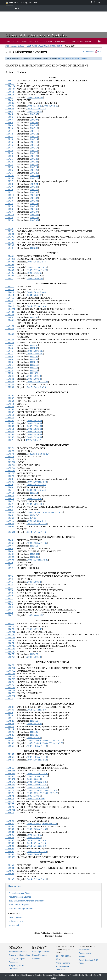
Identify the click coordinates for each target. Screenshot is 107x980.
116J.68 (9, 549)
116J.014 (10, 95)
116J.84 (9, 607)
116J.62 (9, 504)
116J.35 (9, 206)
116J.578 (10, 476)
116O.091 (35, 554)
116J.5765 (10, 473)
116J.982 (10, 826)
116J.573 (10, 454)
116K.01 (34, 248)
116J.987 (10, 840)
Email (58, 959)
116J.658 (10, 526)
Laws (18, 41)
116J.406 (10, 273)
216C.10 (34, 128)
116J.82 (9, 601)
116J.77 (9, 587)
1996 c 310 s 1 (34, 796)
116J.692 (10, 557)
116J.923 (10, 726)
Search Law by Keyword (81, 41)
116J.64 (9, 510)
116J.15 (9, 142)
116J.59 (9, 485)
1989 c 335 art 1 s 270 (52, 740)
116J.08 (9, 122)
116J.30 (9, 190)
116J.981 (10, 824)
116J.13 (9, 136)
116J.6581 (10, 532)
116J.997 (10, 879)
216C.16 (34, 145)
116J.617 (10, 501)
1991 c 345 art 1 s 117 (38, 776)
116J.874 (10, 643)
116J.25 (9, 170)
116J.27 (9, 181)
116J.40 (9, 248)
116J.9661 (10, 771)
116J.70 (9, 563)
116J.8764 (10, 676)
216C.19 (34, 153)
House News (84, 950)
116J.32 (9, 198)
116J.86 (9, 612)
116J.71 (9, 565)
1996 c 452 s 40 (35, 629)
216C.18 (34, 150)
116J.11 (9, 131)
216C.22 (34, 162)
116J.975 (10, 799)
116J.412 (10, 290)
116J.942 (10, 743)
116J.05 (9, 114)
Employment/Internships (19, 955)
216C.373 (35, 215)
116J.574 (10, 457)
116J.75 (9, 582)
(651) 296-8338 (62, 956)
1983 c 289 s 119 (35, 97)
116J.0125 (10, 89)
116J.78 (9, 590)
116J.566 (10, 434)
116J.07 (9, 120)
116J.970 (10, 790)
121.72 (33, 518)
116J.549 (10, 387)
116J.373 (10, 215)
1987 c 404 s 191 (35, 615)
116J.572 (10, 451)
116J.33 (9, 201)
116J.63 (9, 507)
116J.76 (9, 585)
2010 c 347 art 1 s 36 (37, 524)
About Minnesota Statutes (20, 897)
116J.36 (9, 209)
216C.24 (34, 167)
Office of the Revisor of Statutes (36, 35)
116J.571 (10, 448)
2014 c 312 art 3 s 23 (37, 879)
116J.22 (9, 162)
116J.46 (9, 351)
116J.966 (10, 768)
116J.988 (10, 843)
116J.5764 (10, 471)
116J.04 (9, 111)
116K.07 (34, 348)
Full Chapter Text (16, 921)
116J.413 (10, 292)
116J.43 (9, 317)
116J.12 (9, 134)
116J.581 (10, 482)
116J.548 (10, 384)
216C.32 (34, 198)
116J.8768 (10, 688)
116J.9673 (10, 785)
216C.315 (35, 195)
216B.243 (35, 184)
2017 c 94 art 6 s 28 (36, 387)
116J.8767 (10, 685)
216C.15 (34, 142)
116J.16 (9, 145)
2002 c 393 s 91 (35, 421)
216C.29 (34, 187)
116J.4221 (10, 309)
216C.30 (34, 190)
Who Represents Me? (42, 952)
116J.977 (10, 804)
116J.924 (10, 729)
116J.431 (10, 320)
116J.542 (10, 379)
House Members (39, 955)
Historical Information (18, 952)
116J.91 (9, 718)
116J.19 (9, 153)
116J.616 (10, 499)
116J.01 (9, 81)
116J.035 (10, 103)
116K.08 (34, 356)
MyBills (82, 957)
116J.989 (10, 846)
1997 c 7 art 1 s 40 (36, 799)
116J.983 (10, 829)
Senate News (85, 953)
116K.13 (34, 370)
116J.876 (10, 665)
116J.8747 (10, 649)
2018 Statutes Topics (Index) (21, 908)
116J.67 (9, 546)
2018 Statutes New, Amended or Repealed (27, 901)
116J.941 (10, 740)
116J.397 (10, 242)
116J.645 (10, 512)
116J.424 (10, 315)
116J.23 (9, 164)
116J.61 (9, 490)
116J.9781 (10, 810)
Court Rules (34, 41)
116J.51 (9, 365)
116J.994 (10, 868)
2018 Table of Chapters (19, 905)
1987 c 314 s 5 (34, 738)
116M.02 (34, 654)
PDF (98, 52)
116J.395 (10, 237)
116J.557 (10, 412)
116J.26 (9, 173)
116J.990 (10, 849)
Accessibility (14, 962)
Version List (14, 925)
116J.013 (10, 92)
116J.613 (10, 493)
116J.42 (9, 301)
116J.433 (10, 326)
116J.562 (10, 423)
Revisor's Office (61, 41)
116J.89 (9, 712)
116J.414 (10, 295)
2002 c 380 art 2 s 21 (37, 782)
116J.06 (9, 117)
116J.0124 (10, 86)
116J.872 (10, 626)
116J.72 (9, 568)
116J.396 (10, 240)
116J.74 (9, 579)
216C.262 (35, 178)
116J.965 (10, 760)
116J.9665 (10, 774)
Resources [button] (14, 886)
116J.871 (10, 624)
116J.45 (9, 348)
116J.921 (10, 721)
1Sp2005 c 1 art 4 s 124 (38, 454)
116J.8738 (10, 640)
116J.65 (9, 515)
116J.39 (9, 228)
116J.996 (10, 874)
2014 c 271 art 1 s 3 (36, 109)
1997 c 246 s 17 (33, 440)
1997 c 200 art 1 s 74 (37, 482)
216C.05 (34, 114)
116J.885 (10, 710)
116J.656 (10, 521)
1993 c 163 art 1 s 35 (37, 512)
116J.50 (9, 362)
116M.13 (34, 735)
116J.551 (10, 395)
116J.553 (10, 401)
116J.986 (10, 838)
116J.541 (10, 376)
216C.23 (34, 164)
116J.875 (10, 654)
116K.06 (34, 345)
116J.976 (10, 801)
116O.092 (35, 557)
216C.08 (34, 122)
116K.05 (34, 317)
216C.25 (34, 170)
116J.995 (10, 871)
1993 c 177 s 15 (35, 835)
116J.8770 (10, 693)
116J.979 (10, 813)
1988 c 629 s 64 (35, 111)
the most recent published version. (73, 58)
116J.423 (10, 312)
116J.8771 (10, 696)
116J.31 (9, 192)
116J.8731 (10, 632)
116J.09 (9, 125)
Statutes (10, 41)
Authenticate (88, 52)
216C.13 (34, 136)
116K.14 (34, 493)
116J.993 (10, 865)
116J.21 (9, 159)
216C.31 (34, 192)
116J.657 (10, 524)
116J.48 (9, 356)
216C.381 (35, 220)
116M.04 (34, 515)
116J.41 (9, 278)
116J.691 (10, 554)
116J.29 (9, 187)
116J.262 (10, 178)
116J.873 (10, 629)
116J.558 (10, 415)
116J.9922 (10, 857)
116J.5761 (10, 462)
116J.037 (10, 109)
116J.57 (9, 440)
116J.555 (10, 407)
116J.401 (10, 256)
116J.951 (10, 746)
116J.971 (10, 793)
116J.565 (10, 432)
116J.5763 (10, 468)
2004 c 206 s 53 (50, 106)
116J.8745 (10, 646)
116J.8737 (10, 637)
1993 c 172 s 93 (35, 273)
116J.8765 (10, 679)
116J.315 (10, 195)
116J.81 (9, 599)
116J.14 (9, 139)
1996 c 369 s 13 (49, 824)
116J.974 (10, 796)
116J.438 (10, 343)
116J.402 (10, 262)
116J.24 (9, 167)
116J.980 (10, 821)
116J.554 (10, 404)
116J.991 (10, 852)
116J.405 (10, 270)
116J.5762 (10, 465)
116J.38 (9, 218)
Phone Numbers (63, 963)
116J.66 (9, 540)
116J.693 (10, 560)
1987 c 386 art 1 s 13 (37, 746)
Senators (36, 959)
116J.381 (10, 220)
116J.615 (10, 496)
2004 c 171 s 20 (35, 106)
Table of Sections (16, 918)
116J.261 (10, 176)
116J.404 (10, 267)
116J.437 (10, 340)
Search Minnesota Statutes (20, 893)
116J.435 (10, 329)
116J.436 (10, 334)
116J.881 (10, 707)
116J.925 (10, 732)
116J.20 (9, 156)
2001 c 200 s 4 (34, 376)
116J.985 (10, 835)
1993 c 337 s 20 (55, 512)
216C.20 (34, 156)
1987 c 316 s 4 (34, 740)
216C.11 (34, 131)
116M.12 (34, 732)
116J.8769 (10, 690)
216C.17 (34, 148)
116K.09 (34, 359)
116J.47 (9, 354)
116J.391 (10, 231)
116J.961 (10, 757)
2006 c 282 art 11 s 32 (38, 382)
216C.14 (34, 139)
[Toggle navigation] (9, 8)
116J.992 (10, 854)
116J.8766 (10, 682)
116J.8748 (10, 651)
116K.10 (34, 362)
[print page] (99, 41)
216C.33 (34, 201)
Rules (25, 41)
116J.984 (10, 832)
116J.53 (9, 370)
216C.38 (34, 218)
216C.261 (35, 176)
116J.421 (10, 303)
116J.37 (9, 212)
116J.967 (10, 776)
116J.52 (9, 368)
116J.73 (9, 576)
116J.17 (9, 148)
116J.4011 (10, 259)
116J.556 (10, 409)
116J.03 (9, 100)
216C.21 (34, 159)
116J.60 (9, 487)
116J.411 (10, 287)
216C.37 (34, 212)
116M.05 (34, 546)
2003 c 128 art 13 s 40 (38, 560)
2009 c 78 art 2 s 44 (36, 262)
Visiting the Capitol (17, 959)
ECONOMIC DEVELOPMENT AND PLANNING (44, 46)
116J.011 (10, 83)
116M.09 (34, 721)
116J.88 (9, 699)
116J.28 (9, 184)
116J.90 (9, 715)
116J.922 (10, 724)
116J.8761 (10, 668)
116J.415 (10, 298)
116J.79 (9, 593)
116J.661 (10, 543)
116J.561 (10, 421)
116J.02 (9, 97)
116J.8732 (10, 635)
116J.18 (9, 150)
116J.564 (10, 429)
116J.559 (10, 418)
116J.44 (9, 345)
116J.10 (9, 128)
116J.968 (10, 787)
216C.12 (34, 134)
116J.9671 (10, 779)
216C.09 (34, 125)
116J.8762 (10, 671)
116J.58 (9, 479)
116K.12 (34, 368)
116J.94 (9, 738)
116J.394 (10, 234)
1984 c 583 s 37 (35, 724)
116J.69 (9, 551)
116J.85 (9, 610)
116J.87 (9, 615)
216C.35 (34, 206)
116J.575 (10, 459)
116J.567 (10, 437)
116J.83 (9, 604)
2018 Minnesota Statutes (15, 46)
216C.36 (34, 209)
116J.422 (10, 306)
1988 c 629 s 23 (35, 790)
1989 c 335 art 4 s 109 (38, 787)
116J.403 (10, 265)
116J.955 (10, 754)
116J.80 (9, 596)
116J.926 (10, 735)
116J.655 (10, 518)
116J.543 (10, 382)
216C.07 (34, 120)
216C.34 (34, 204)
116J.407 (10, 276)
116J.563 (10, 426)
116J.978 (10, 807)
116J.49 (9, 359)
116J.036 (10, 106)
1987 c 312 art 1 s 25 (37, 267)
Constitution (47, 41)
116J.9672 (10, 782)
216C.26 (34, 173)
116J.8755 (10, 657)
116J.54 (9, 373)
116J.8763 (10, 674)
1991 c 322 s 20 (51, 790)
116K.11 (34, 365)
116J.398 (10, 245)
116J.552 (10, 398)
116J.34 (9, 204)
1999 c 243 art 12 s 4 (37, 852)
